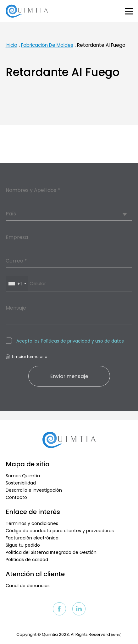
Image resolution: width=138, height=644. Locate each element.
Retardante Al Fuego (101, 45)
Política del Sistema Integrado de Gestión (51, 552)
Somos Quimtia (23, 476)
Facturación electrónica (32, 538)
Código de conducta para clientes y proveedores (60, 531)
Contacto (16, 497)
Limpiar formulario (26, 357)
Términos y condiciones (32, 523)
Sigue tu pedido (23, 545)
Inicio (11, 45)
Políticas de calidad (27, 560)
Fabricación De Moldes (47, 45)
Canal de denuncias (28, 586)
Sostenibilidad (21, 483)
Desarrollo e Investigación (34, 490)
